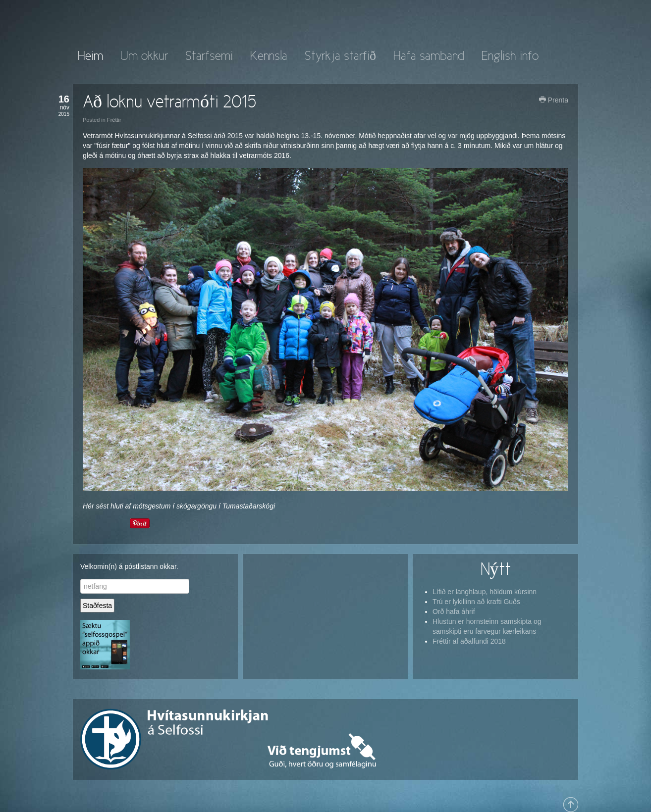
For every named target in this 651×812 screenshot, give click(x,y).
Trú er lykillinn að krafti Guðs (476, 602)
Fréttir (114, 120)
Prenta (554, 100)
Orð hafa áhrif (454, 611)
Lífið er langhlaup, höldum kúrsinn (485, 592)
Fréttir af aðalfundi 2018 (469, 641)
